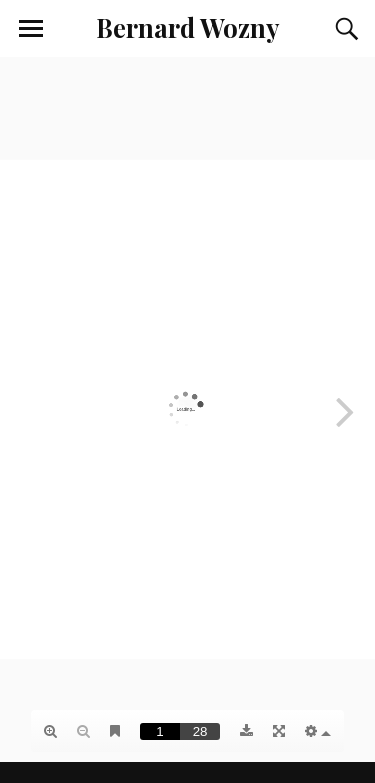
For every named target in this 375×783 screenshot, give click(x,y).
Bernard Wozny (187, 27)
